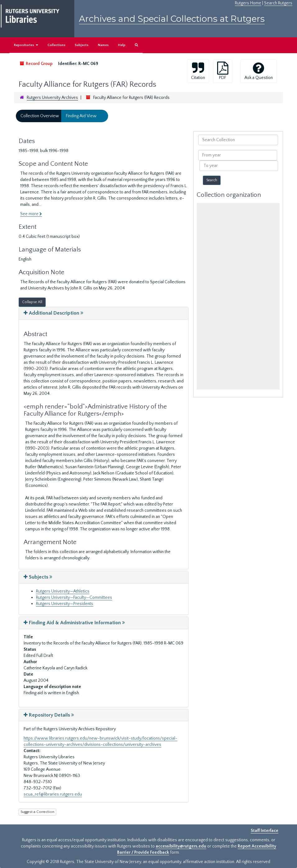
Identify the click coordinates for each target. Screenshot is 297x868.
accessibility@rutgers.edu (181, 846)
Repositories (26, 45)
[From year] (238, 155)
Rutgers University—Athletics (63, 591)
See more (31, 214)
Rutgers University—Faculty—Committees (74, 598)
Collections (57, 45)
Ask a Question (259, 71)
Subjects (82, 45)
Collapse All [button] (32, 302)
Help (122, 45)
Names (103, 45)
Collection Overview (40, 116)
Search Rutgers (278, 3)
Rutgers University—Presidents (65, 604)
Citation (198, 71)
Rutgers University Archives (52, 98)
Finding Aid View (81, 116)
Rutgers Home (248, 3)
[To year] (239, 166)
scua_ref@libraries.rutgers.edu (53, 794)
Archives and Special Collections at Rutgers (172, 19)
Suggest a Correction (37, 812)
